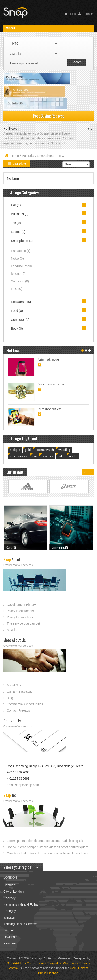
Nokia (17, 258)
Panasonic (21, 251)
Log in (70, 14)
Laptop (18, 232)
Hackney (9, 898)
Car (16, 205)
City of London (13, 891)
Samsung (20, 281)
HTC (17, 289)
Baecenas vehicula (51, 384)
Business (20, 214)
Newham (10, 943)
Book (17, 329)
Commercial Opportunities (25, 704)
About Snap (15, 685)
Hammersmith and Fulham (22, 904)
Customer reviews (19, 692)
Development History (21, 605)
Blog (10, 698)
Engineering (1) (60, 547)
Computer (20, 320)
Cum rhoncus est (50, 409)
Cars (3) (11, 547)
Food (17, 311)
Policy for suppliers (20, 617)
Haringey (10, 911)
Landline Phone (24, 266)
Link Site (28, 487)
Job (16, 223)
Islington (9, 917)
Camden (9, 885)
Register (86, 14)
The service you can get (23, 623)
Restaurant (21, 302)
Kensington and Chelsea (20, 924)
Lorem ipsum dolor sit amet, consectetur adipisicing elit (45, 841)
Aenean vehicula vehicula (22, 133)
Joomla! (13, 968)
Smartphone (46, 156)
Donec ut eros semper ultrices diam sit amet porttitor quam (47, 847)
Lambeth (9, 930)
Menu (13, 28)
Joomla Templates (49, 963)
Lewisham (10, 937)
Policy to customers (20, 611)
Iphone (18, 274)
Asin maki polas (49, 359)
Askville (12, 630)
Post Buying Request (48, 116)
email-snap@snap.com (23, 785)
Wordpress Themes (77, 963)
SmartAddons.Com (20, 963)
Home (15, 156)
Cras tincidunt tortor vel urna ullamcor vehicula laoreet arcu (48, 853)
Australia (28, 156)
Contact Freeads (18, 710)
